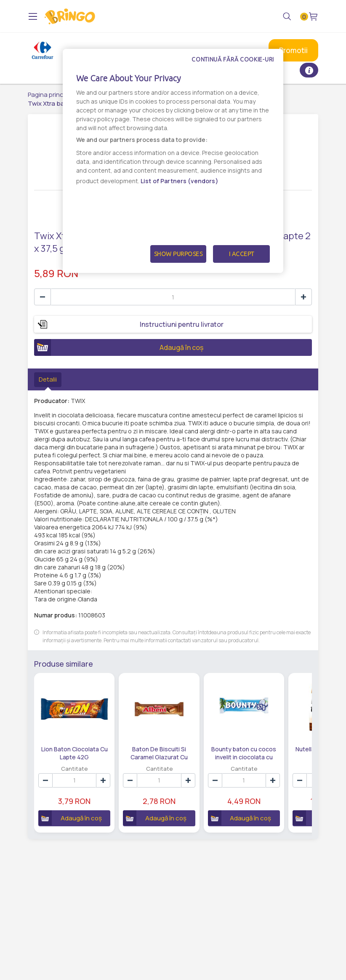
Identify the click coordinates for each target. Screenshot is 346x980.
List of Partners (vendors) (180, 181)
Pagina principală (52, 95)
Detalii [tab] (48, 379)
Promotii (293, 50)
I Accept (242, 254)
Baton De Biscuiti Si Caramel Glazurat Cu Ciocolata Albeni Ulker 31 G (159, 753)
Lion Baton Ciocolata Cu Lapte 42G (75, 753)
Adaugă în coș (119, 347)
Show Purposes (178, 254)
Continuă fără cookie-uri (233, 59)
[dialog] (173, 161)
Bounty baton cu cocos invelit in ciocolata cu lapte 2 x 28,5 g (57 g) (244, 753)
